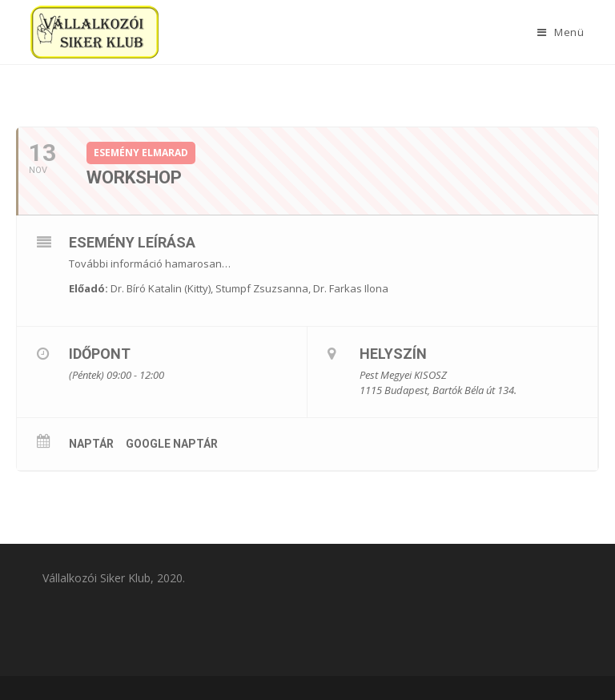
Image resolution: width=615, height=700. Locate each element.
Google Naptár (172, 444)
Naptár (91, 444)
